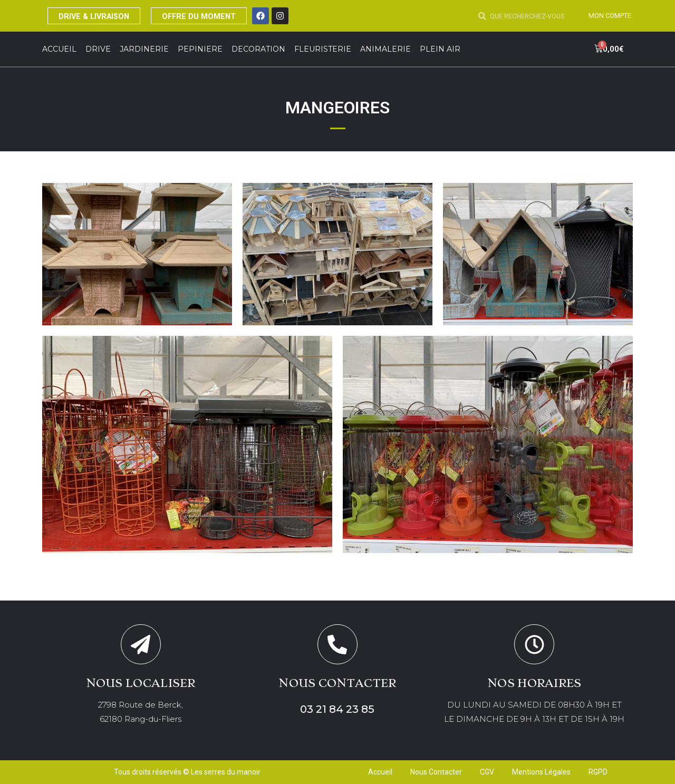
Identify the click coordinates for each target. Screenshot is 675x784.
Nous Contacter (436, 772)
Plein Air (440, 49)
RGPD (598, 772)
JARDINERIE (144, 49)
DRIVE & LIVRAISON (100, 16)
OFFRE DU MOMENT (215, 16)
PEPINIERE (200, 49)
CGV (487, 772)
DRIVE (98, 49)
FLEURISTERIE (323, 49)
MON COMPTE (607, 15)
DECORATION (258, 49)
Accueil (59, 49)
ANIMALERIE (385, 49)
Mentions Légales (541, 772)
